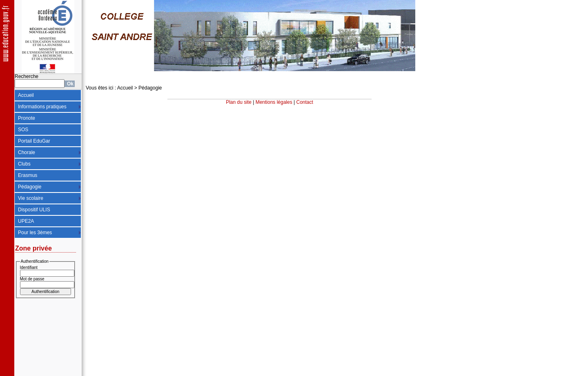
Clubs (24, 164)
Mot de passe (32, 279)
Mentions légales (274, 102)
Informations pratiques (42, 107)
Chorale (27, 152)
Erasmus (28, 175)
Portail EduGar (34, 141)
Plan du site (239, 102)
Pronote (27, 118)
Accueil (26, 95)
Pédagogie (30, 187)
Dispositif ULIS (34, 210)
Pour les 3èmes (35, 233)
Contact (305, 102)
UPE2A (26, 221)
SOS (23, 130)
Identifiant (29, 267)
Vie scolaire (31, 198)
